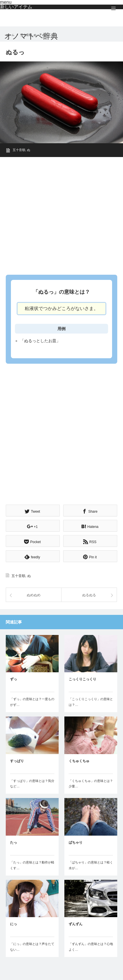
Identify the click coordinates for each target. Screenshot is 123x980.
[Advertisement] (61, 214)
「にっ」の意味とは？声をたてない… (32, 947)
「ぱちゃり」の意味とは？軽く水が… (91, 865)
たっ (14, 843)
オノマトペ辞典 (31, 36)
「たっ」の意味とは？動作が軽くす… (32, 865)
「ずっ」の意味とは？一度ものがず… (32, 702)
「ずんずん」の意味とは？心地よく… (91, 947)
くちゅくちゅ (79, 761)
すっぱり (17, 761)
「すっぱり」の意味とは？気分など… (32, 784)
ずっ (14, 679)
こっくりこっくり (82, 679)
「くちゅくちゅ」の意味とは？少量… (91, 784)
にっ (14, 924)
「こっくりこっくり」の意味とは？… (91, 702)
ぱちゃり (76, 843)
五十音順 (19, 150)
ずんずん (76, 924)
